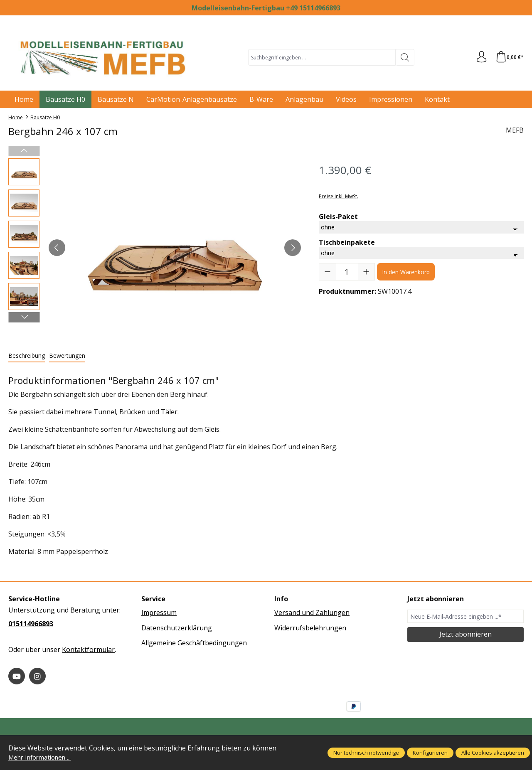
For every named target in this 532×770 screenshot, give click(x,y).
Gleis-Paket (338, 216)
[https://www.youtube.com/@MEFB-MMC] (17, 676)
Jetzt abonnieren (465, 634)
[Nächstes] (293, 248)
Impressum (159, 613)
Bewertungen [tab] (67, 355)
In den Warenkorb (406, 272)
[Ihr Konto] (480, 57)
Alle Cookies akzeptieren (493, 753)
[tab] (27, 356)
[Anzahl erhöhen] (366, 272)
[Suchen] (404, 57)
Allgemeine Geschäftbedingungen (194, 643)
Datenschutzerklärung (177, 628)
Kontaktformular (88, 649)
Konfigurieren (430, 753)
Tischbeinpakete (347, 242)
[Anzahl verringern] (328, 272)
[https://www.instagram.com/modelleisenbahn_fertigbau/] (37, 676)
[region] (155, 248)
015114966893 (31, 624)
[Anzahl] (347, 272)
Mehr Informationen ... (43, 757)
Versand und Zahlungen (312, 613)
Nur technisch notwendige (366, 753)
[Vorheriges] (57, 248)
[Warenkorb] (509, 57)
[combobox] (321, 57)
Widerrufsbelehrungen (310, 628)
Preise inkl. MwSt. (339, 196)
